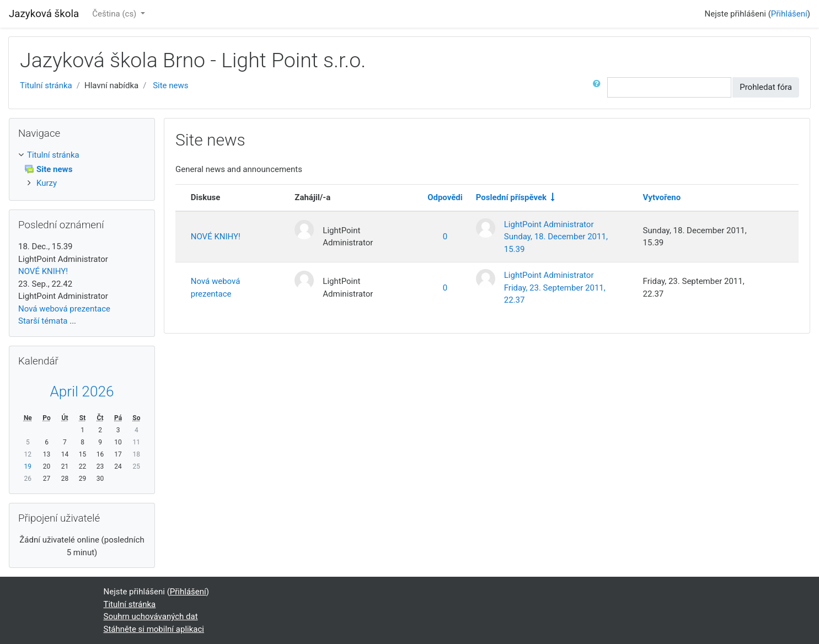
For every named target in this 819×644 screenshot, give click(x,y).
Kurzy (47, 183)
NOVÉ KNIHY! (216, 237)
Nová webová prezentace (216, 288)
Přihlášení (789, 14)
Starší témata (43, 321)
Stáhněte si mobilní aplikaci (154, 629)
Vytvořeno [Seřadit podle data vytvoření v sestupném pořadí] (662, 197)
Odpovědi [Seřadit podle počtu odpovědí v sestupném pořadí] (445, 197)
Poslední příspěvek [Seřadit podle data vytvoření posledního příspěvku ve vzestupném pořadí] (511, 197)
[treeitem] (82, 155)
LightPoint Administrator (549, 224)
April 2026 (82, 391)
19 (28, 466)
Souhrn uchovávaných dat (151, 616)
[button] (599, 87)
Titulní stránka (46, 85)
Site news (170, 85)
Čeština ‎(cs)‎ (115, 14)
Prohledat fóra (766, 87)
